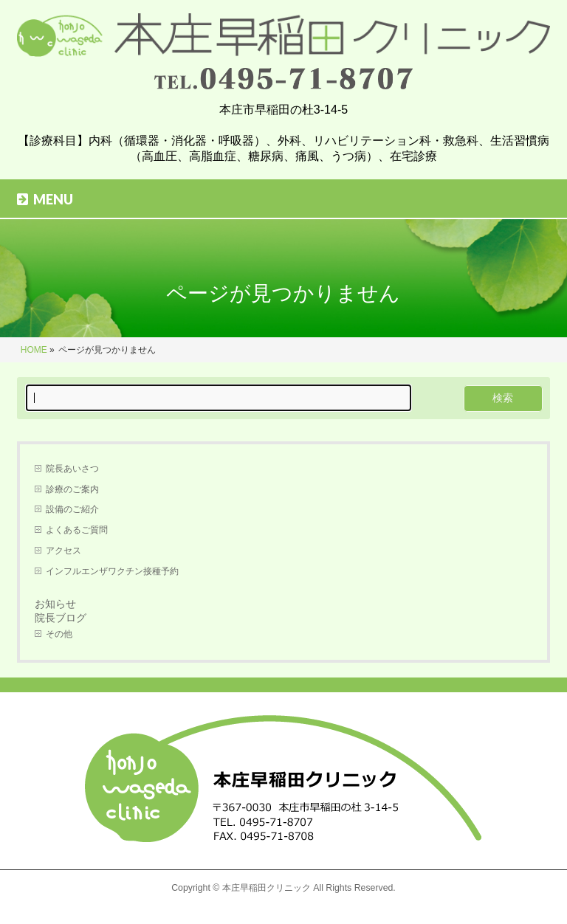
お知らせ (55, 604)
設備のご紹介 (72, 509)
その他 (59, 634)
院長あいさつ (72, 469)
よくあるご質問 (77, 530)
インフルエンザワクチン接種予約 (112, 571)
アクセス (63, 551)
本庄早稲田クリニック (267, 888)
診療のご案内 (72, 489)
